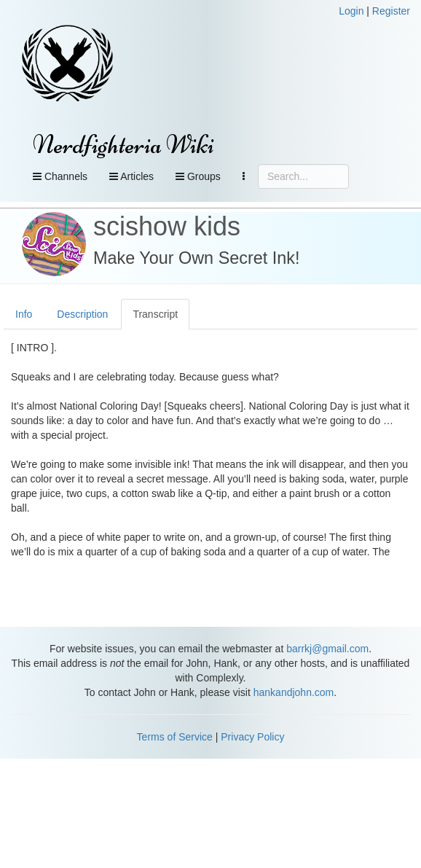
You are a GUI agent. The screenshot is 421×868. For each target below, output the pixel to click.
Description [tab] (82, 314)
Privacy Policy (252, 737)
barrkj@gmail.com (327, 649)
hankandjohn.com (294, 692)
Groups (198, 176)
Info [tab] (24, 314)
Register (391, 11)
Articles (131, 176)
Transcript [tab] (155, 314)
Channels (60, 176)
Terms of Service (175, 737)
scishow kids (167, 226)
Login (351, 11)
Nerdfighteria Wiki (123, 145)
